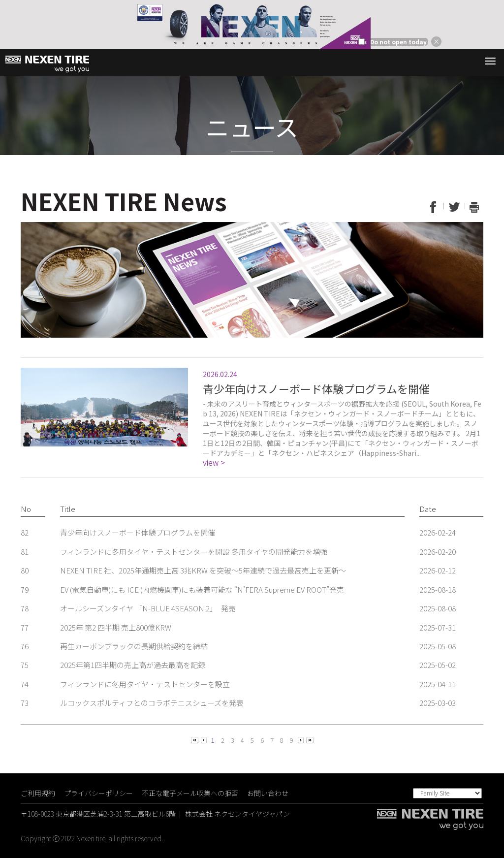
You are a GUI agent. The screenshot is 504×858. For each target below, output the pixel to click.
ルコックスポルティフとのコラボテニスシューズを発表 (152, 703)
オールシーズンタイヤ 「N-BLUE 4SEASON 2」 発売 (148, 608)
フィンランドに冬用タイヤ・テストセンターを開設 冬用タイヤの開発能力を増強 (194, 552)
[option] (252, 25)
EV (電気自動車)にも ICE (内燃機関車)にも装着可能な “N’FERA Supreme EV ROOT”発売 (202, 589)
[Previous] (195, 740)
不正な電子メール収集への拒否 (190, 793)
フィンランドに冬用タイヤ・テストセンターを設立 (145, 684)
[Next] (301, 740)
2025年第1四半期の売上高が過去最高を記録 (133, 665)
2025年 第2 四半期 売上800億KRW (116, 627)
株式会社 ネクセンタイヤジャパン (237, 814)
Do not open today (398, 42)
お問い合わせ (268, 793)
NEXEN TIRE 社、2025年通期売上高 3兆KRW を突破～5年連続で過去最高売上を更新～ (203, 570)
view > (214, 462)
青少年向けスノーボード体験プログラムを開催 (138, 532)
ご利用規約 (38, 793)
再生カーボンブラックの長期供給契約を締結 (134, 646)
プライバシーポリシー (98, 793)
